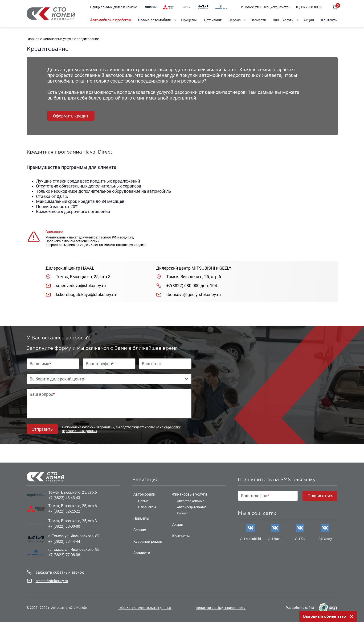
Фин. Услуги (283, 20)
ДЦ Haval (275, 539)
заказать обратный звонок (60, 572)
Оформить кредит (71, 116)
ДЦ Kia (300, 539)
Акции (309, 20)
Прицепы (189, 20)
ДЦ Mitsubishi (250, 539)
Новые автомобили (155, 20)
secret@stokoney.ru (52, 581)
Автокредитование (192, 507)
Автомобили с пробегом (111, 20)
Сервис (235, 20)
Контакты (329, 20)
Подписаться (320, 496)
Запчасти (258, 20)
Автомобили (144, 494)
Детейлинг (213, 20)
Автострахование (191, 501)
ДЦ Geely (325, 539)
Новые (143, 501)
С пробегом (147, 507)
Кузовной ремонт (149, 541)
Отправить (42, 429)
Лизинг (182, 513)
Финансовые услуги (190, 494)
